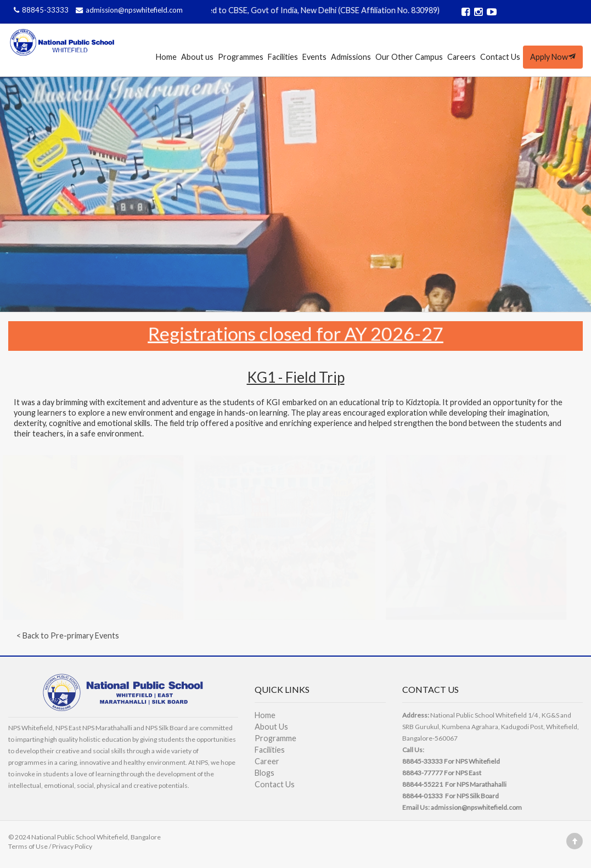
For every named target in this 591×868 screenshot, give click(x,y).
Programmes (241, 57)
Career (267, 761)
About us (197, 57)
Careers (461, 57)
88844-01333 (423, 796)
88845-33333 (41, 10)
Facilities (283, 57)
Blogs (264, 773)
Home (166, 57)
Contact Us (500, 57)
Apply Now (553, 57)
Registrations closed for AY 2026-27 (296, 333)
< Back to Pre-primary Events (68, 635)
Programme (275, 738)
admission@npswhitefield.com (128, 10)
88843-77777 (423, 773)
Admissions (351, 57)
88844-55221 (423, 784)
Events (314, 57)
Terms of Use (28, 846)
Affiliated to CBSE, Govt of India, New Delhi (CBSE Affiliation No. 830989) (318, 10)
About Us (271, 727)
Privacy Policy (72, 846)
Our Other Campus (409, 57)
